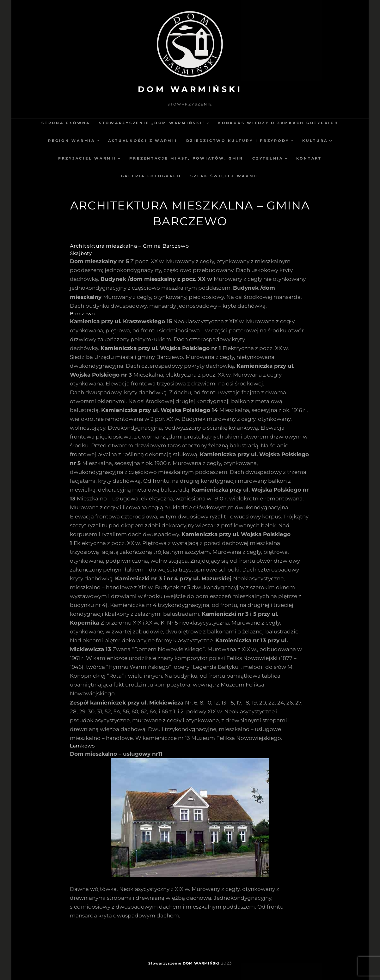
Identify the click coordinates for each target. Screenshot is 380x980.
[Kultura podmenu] (331, 140)
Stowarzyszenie (165, 963)
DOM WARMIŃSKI (190, 89)
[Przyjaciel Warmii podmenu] (119, 158)
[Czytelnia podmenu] (286, 158)
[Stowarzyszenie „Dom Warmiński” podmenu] (208, 123)
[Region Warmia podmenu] (98, 140)
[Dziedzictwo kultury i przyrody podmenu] (292, 140)
